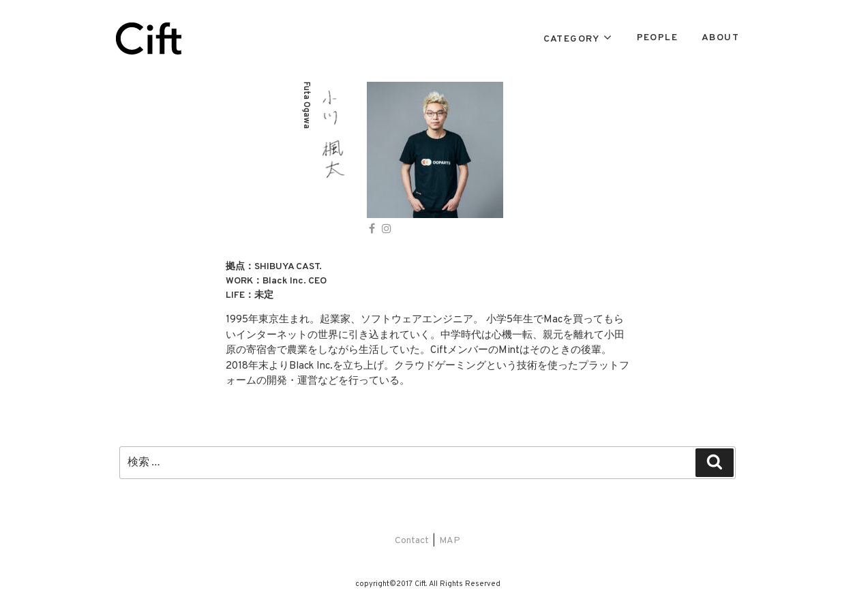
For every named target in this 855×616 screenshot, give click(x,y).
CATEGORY (572, 39)
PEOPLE (657, 38)
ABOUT (720, 38)
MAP (450, 541)
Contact (412, 541)
